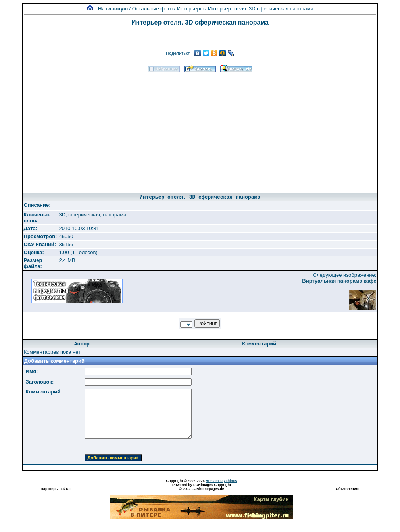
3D (62, 215)
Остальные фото (152, 9)
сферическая (84, 215)
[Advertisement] (200, 130)
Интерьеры (190, 9)
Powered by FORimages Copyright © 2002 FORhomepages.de (202, 487)
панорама (114, 215)
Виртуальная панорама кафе (339, 281)
